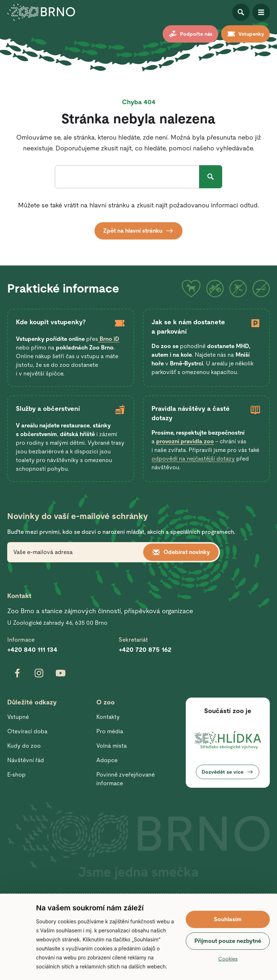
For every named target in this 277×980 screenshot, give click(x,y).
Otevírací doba (27, 731)
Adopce (107, 760)
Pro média (110, 731)
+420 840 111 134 (32, 649)
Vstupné (18, 717)
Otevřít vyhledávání (241, 12)
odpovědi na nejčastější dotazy (193, 459)
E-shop (16, 775)
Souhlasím (228, 919)
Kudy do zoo (24, 746)
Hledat (211, 177)
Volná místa (112, 746)
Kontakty (108, 717)
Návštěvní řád (26, 760)
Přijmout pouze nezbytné (228, 941)
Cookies (228, 959)
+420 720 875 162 (145, 649)
